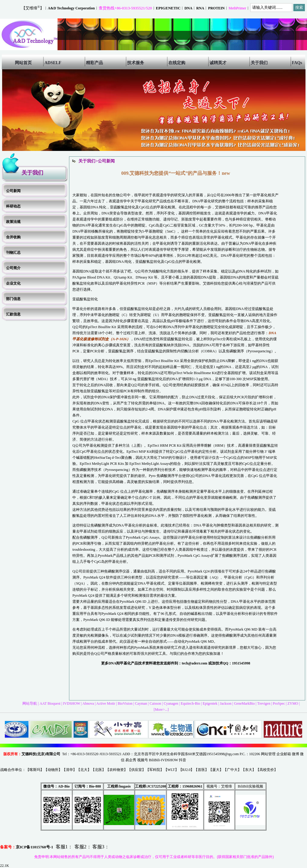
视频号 (143, 760)
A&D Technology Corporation (71, 8)
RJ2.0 (187, 770)
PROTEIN (216, 8)
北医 (98, 770)
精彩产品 (94, 63)
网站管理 (268, 754)
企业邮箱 (284, 754)
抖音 (183, 760)
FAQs (297, 63)
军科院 (155, 770)
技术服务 (136, 63)
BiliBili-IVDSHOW (163, 760)
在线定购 (177, 63)
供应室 (137, 770)
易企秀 (131, 760)
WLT (171, 770)
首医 (201, 770)
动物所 (53, 770)
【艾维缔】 (33, 8)
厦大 (216, 770)
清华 (69, 770)
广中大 (232, 770)
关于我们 (259, 63)
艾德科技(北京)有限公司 (41, 754)
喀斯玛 (35, 770)
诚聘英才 (218, 63)
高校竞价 (267, 770)
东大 (249, 770)
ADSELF (53, 63)
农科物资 (117, 770)
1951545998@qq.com (223, 754)
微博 (295, 754)
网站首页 (23, 63)
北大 (84, 770)
